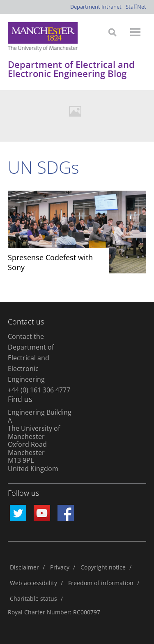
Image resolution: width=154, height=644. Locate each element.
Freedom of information (101, 583)
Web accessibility (33, 583)
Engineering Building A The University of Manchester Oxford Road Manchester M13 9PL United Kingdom (40, 440)
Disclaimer (24, 567)
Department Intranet (96, 7)
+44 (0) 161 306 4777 (39, 390)
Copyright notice (103, 567)
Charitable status (33, 598)
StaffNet (136, 7)
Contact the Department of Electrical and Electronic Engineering (31, 358)
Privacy (60, 567)
